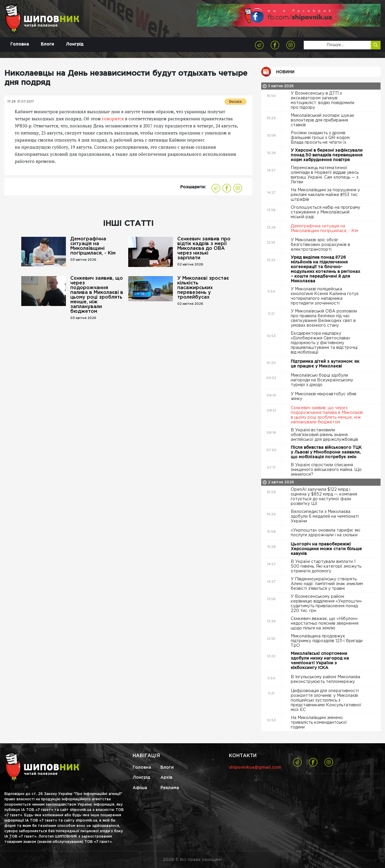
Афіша (140, 788)
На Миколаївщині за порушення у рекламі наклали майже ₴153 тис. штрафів (325, 195)
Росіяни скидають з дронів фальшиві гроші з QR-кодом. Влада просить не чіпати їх (321, 138)
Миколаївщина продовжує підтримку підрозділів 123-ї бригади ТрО (327, 641)
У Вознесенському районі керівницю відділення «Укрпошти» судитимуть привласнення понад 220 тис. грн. (326, 604)
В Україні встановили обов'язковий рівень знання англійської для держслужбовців (325, 435)
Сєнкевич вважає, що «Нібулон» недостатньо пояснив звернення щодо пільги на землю (325, 624)
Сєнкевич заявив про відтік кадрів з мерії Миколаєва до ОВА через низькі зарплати (204, 248)
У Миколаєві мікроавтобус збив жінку (324, 396)
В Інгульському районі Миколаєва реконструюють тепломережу (325, 679)
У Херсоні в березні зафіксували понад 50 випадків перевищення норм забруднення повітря (327, 155)
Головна (20, 44)
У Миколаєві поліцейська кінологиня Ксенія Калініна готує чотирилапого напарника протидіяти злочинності (325, 296)
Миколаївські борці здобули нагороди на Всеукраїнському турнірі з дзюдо (322, 380)
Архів (166, 778)
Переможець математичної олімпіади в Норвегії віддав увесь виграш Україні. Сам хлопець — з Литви (325, 175)
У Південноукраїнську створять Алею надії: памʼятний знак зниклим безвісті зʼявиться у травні (327, 584)
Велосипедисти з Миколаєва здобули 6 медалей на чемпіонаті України (325, 516)
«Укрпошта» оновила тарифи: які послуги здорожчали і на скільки (325, 533)
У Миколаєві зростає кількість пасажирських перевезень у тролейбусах (203, 288)
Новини (285, 72)
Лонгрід (75, 44)
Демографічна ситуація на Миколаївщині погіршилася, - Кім (93, 246)
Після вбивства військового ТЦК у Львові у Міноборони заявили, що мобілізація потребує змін (326, 452)
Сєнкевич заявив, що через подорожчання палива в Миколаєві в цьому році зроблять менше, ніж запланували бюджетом (97, 295)
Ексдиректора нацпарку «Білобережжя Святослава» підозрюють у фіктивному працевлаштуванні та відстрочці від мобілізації (324, 343)
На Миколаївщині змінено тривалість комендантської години (319, 723)
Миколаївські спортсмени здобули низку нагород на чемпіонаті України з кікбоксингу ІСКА (320, 661)
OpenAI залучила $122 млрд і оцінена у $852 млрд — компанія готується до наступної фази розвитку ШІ (324, 497)
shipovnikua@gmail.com (255, 767)
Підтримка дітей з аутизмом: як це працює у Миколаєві (325, 364)
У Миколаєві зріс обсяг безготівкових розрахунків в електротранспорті (320, 245)
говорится (113, 119)
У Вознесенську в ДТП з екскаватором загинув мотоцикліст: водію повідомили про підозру (323, 101)
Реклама (170, 788)
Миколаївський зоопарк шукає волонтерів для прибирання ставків (323, 120)
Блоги (47, 44)
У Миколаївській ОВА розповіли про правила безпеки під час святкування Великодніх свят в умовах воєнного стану (324, 318)
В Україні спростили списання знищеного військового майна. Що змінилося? (326, 470)
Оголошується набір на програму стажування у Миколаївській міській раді (325, 212)
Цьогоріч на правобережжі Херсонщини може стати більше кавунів (326, 549)
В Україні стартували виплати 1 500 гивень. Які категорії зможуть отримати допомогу (326, 566)
